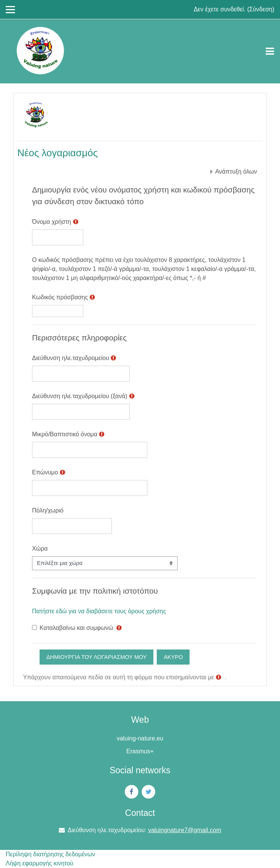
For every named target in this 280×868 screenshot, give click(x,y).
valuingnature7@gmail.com (185, 830)
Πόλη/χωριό (48, 510)
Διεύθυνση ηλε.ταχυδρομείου (70, 358)
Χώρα (40, 549)
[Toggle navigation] (270, 51)
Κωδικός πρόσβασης (60, 297)
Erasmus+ (140, 751)
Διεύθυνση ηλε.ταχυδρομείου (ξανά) (80, 396)
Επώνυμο (45, 472)
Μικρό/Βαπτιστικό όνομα (65, 434)
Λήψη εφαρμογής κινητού (40, 863)
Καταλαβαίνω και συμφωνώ (76, 628)
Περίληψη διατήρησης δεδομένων (50, 854)
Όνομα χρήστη (52, 222)
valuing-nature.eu (140, 738)
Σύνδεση (261, 9)
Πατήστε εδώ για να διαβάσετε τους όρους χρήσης (99, 611)
